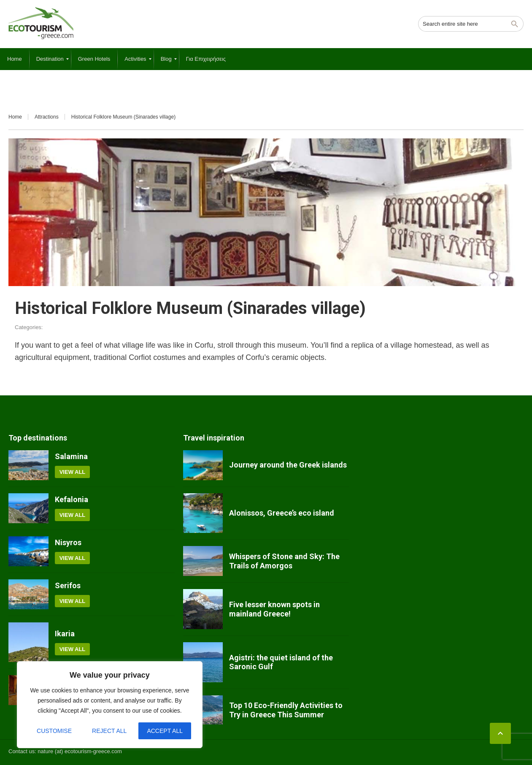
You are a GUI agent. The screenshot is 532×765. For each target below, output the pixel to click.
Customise (54, 731)
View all (73, 472)
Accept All (165, 731)
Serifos (68, 585)
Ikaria (65, 634)
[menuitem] (15, 59)
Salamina (71, 456)
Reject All (109, 731)
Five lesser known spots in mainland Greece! (274, 609)
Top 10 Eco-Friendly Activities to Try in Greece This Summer (286, 710)
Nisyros (68, 542)
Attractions (47, 117)
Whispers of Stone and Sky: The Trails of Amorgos (284, 561)
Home (15, 117)
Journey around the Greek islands (288, 465)
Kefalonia (72, 499)
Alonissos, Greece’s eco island (282, 513)
